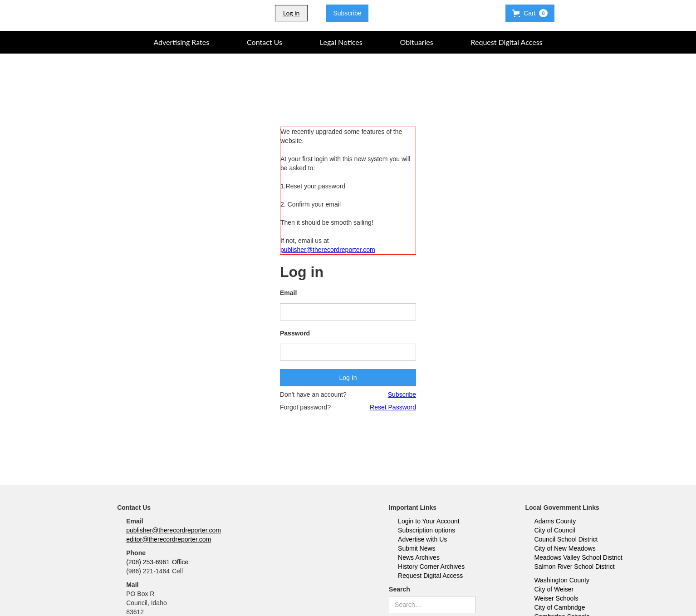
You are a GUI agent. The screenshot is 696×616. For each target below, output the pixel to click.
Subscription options (426, 530)
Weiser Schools (556, 598)
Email (288, 293)
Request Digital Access (430, 576)
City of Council (554, 530)
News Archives (419, 557)
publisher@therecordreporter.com (328, 250)
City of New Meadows (565, 548)
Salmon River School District (574, 567)
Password (295, 333)
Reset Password (393, 407)
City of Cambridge (559, 607)
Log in (292, 13)
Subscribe (347, 13)
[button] (530, 13)
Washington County (562, 580)
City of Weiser (554, 589)
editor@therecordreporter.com (169, 539)
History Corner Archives (431, 567)
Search (399, 589)
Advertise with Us (422, 539)
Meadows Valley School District (578, 557)
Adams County (555, 521)
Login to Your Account (429, 521)
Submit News (417, 548)
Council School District (566, 539)
